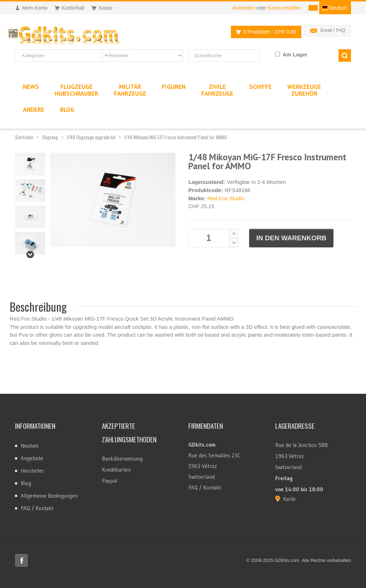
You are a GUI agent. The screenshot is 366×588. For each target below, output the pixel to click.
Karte (289, 499)
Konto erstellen (284, 8)
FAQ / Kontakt (37, 508)
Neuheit (29, 446)
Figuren (174, 87)
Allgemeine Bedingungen (49, 496)
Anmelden (244, 8)
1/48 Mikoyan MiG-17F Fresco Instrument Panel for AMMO (176, 137)
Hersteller (33, 471)
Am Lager (295, 54)
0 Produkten (264, 32)
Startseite (24, 137)
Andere (34, 110)
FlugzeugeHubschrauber (76, 90)
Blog (26, 483)
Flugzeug (50, 137)
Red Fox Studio (226, 198)
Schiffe (260, 87)
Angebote (32, 458)
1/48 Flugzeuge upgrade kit (91, 137)
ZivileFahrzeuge (217, 90)
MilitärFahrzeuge (130, 90)
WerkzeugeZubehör (304, 90)
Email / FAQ (333, 30)
